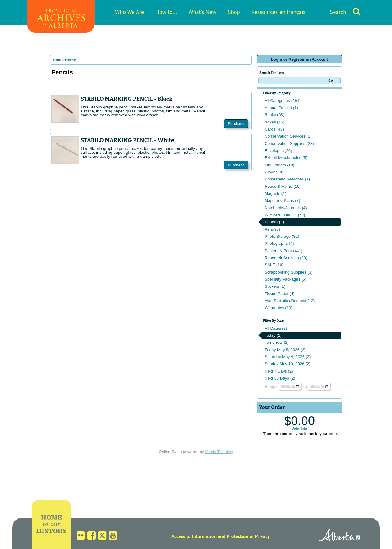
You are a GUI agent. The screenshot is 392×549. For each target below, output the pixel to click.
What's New (202, 12)
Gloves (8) (274, 172)
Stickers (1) (275, 286)
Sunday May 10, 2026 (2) (288, 364)
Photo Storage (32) (282, 236)
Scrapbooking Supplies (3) (288, 272)
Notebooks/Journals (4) (286, 208)
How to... (166, 12)
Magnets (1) (275, 193)
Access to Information (194, 536)
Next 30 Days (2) (280, 378)
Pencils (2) (274, 222)
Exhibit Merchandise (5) (286, 158)
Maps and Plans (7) (282, 201)
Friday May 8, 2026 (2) (285, 350)
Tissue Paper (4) (280, 294)
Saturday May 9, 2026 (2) (288, 357)
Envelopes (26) (278, 151)
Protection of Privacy (248, 536)
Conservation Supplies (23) (289, 144)
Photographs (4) (279, 243)
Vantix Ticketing (219, 452)
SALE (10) (274, 265)
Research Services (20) (286, 258)
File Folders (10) (279, 165)
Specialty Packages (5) (285, 279)
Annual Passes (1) (281, 108)
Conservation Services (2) (288, 136)
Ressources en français (278, 12)
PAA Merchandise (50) (285, 215)
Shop (234, 12)
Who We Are (130, 12)
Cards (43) (274, 129)
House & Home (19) (283, 186)
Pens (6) (272, 229)
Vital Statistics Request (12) (290, 301)
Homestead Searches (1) (287, 179)
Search (338, 12)
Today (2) (273, 335)
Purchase (236, 124)
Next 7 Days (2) (279, 371)
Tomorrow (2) (277, 342)
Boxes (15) (274, 122)
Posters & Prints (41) (283, 251)
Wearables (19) (279, 308)
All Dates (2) (276, 328)
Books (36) (274, 115)
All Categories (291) (283, 101)
